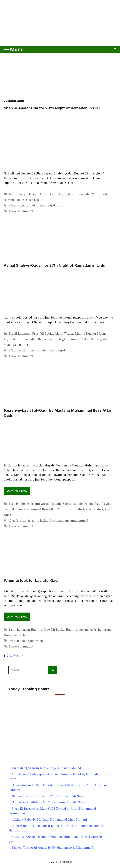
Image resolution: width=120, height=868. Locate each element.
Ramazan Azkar (79, 339)
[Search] (53, 670)
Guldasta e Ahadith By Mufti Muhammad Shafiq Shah (48, 802)
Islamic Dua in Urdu (43, 194)
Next (19, 656)
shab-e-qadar (49, 206)
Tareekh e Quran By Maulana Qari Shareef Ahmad (46, 768)
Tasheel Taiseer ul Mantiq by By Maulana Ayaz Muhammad (52, 848)
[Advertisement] (60, 37)
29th (12, 206)
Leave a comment (21, 211)
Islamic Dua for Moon (90, 334)
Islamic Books (61, 504)
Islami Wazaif (18, 194)
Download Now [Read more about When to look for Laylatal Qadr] (17, 617)
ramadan (32, 206)
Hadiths (71, 630)
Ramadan (30, 339)
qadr (31, 641)
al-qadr (14, 521)
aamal (21, 351)
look (23, 641)
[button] (115, 49)
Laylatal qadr (68, 194)
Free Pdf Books (43, 334)
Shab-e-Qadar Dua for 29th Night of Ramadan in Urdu (53, 108)
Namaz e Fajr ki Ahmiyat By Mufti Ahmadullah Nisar (48, 796)
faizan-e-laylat (38, 521)
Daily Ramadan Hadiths (25, 630)
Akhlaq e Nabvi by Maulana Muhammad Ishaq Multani (49, 820)
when (39, 641)
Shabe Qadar (100, 339)
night (20, 206)
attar (23, 521)
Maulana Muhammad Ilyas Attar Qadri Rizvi (42, 509)
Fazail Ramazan (20, 334)
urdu (63, 206)
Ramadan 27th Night (52, 339)
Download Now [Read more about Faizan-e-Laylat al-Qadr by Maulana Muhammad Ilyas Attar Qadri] (17, 491)
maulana (63, 521)
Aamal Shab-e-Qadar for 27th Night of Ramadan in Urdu (55, 265)
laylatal (14, 641)
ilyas (53, 521)
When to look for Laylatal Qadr (31, 580)
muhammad (80, 521)
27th (12, 351)
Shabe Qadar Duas (28, 200)
